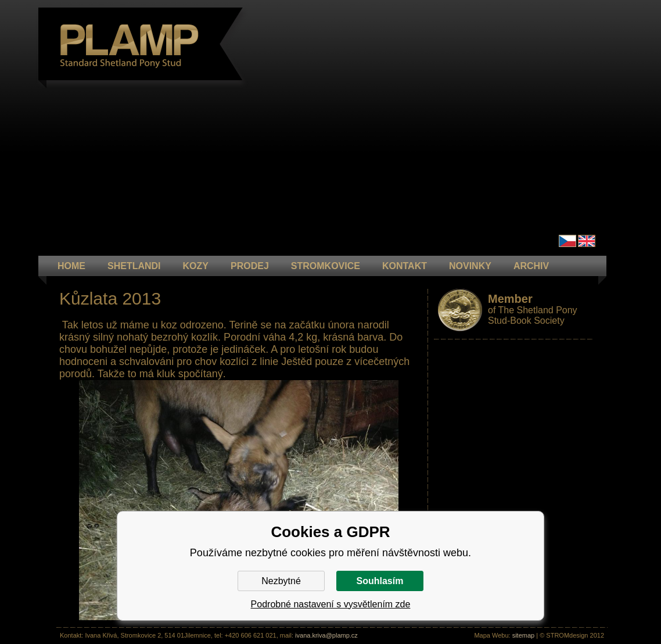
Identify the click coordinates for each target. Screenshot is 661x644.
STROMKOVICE (326, 266)
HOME (71, 266)
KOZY (196, 266)
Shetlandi (134, 266)
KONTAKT (405, 266)
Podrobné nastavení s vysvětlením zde (331, 604)
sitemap (524, 635)
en (587, 241)
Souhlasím (380, 581)
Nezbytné (281, 581)
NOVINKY (470, 266)
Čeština (567, 241)
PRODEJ (250, 266)
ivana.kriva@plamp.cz (326, 635)
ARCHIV (531, 266)
